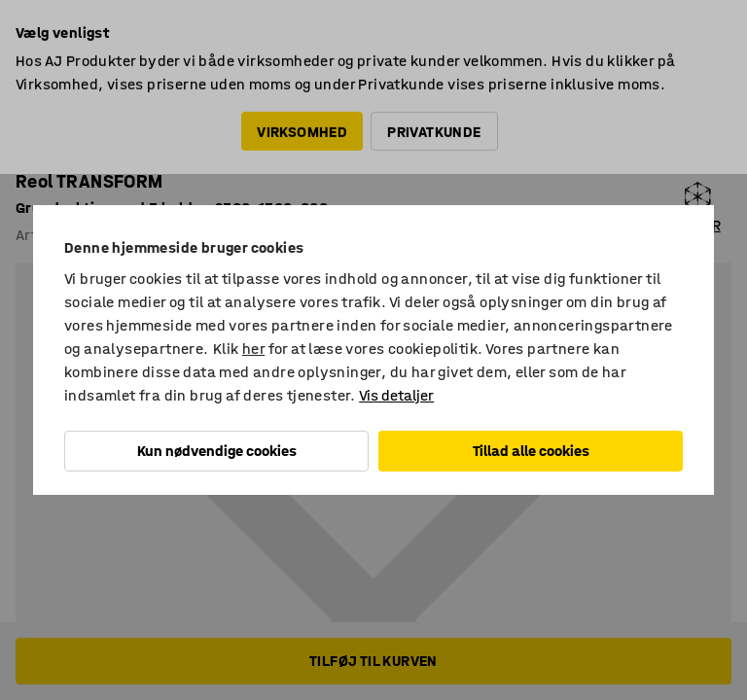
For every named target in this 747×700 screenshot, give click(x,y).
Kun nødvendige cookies (217, 451)
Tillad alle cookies (531, 451)
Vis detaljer (396, 395)
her (253, 349)
